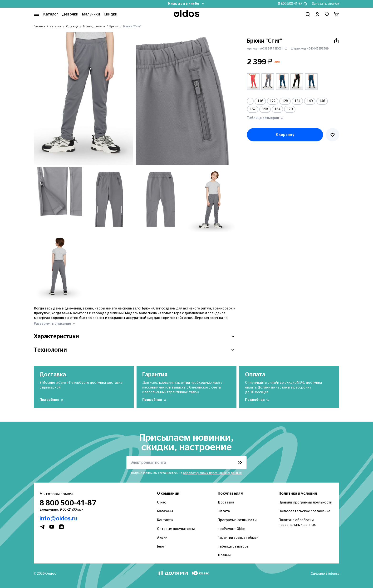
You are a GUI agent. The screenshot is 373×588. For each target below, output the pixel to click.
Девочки (70, 14)
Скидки (110, 14)
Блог (161, 547)
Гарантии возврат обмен (238, 538)
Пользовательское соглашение (304, 511)
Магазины (165, 511)
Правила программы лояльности (305, 503)
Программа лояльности (237, 520)
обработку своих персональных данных (212, 473)
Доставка (226, 503)
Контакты (165, 520)
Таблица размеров (233, 547)
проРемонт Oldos (232, 529)
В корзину (285, 135)
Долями (224, 555)
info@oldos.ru (59, 519)
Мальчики (91, 14)
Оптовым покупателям (176, 529)
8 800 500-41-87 (290, 4)
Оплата (224, 511)
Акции (162, 538)
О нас (162, 503)
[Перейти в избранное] (327, 14)
